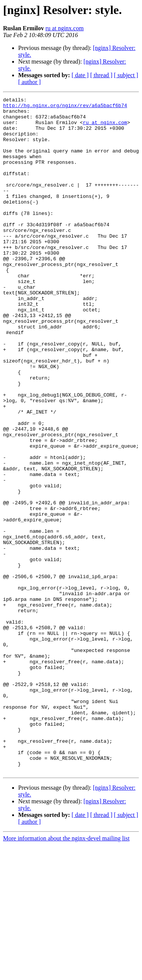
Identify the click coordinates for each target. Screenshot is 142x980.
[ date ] (80, 75)
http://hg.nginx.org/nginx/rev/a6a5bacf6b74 (65, 107)
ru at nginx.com (65, 28)
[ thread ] (101, 75)
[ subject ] (126, 75)
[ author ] (30, 82)
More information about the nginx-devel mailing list (66, 973)
